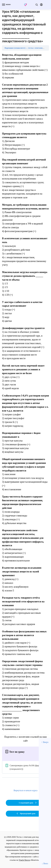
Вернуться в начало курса (26, 790)
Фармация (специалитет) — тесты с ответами (23, 48)
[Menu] (6, 5)
